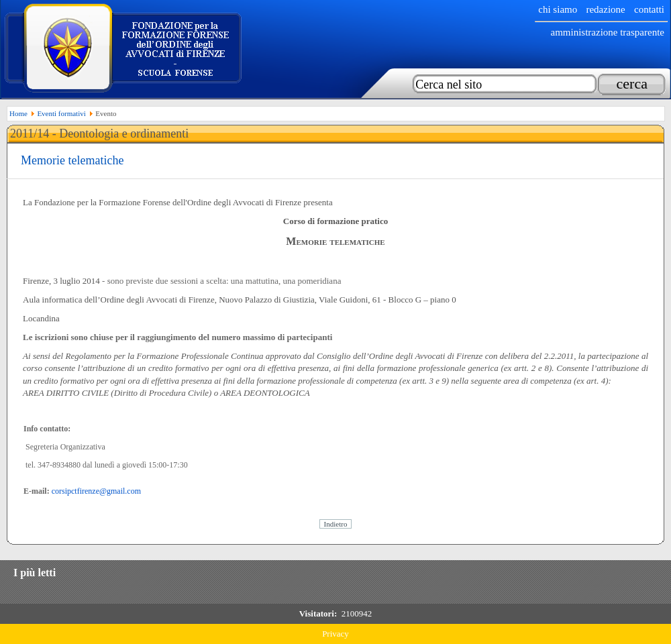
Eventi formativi (61, 113)
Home (18, 113)
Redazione (605, 9)
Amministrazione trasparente (607, 32)
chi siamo (558, 9)
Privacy (335, 634)
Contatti (649, 9)
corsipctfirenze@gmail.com (96, 491)
